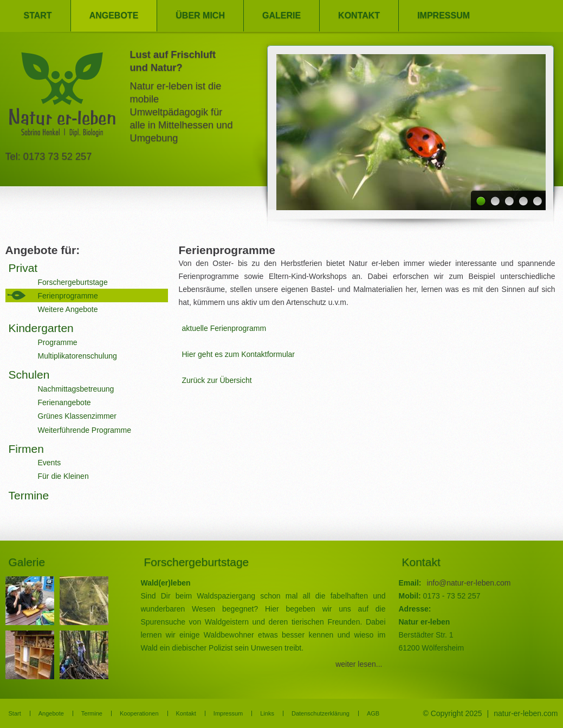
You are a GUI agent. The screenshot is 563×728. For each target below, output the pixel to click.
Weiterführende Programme (85, 430)
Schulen (29, 375)
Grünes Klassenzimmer (77, 416)
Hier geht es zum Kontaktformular (239, 354)
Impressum (444, 15)
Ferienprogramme (68, 296)
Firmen (26, 449)
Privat (23, 268)
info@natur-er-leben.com (468, 583)
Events (50, 463)
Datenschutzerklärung (321, 713)
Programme (58, 342)
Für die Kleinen (63, 476)
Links (267, 713)
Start (38, 15)
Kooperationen (139, 713)
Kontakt (359, 15)
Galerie (281, 15)
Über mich (200, 15)
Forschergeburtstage (73, 282)
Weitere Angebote (68, 309)
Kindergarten (41, 328)
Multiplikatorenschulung (77, 356)
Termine (29, 495)
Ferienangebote (64, 402)
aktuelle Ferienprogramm (224, 328)
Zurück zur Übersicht (217, 380)
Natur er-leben (62, 98)
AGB (373, 713)
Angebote (114, 15)
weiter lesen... (359, 664)
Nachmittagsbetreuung (76, 389)
